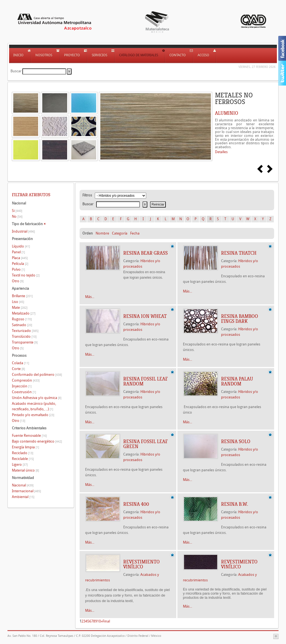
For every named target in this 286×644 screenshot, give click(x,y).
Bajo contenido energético (37, 441)
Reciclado (23, 453)
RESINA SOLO (236, 441)
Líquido (21, 246)
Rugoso (22, 319)
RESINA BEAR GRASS (145, 253)
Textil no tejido (26, 275)
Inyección (22, 386)
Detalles (221, 152)
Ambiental (23, 497)
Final (106, 621)
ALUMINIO (227, 113)
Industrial (23, 231)
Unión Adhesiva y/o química (37, 398)
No (17, 216)
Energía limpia (25, 447)
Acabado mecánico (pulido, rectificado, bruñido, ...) (34, 406)
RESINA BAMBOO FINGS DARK (240, 319)
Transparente (25, 342)
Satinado (22, 325)
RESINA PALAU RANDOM (237, 381)
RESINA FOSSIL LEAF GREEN (145, 444)
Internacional (26, 491)
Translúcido (24, 336)
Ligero (20, 465)
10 (99, 621)
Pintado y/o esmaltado (33, 415)
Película (20, 264)
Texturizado (25, 331)
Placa (20, 258)
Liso (18, 302)
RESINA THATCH (239, 253)
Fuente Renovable (29, 436)
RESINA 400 (136, 504)
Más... (90, 297)
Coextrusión (24, 392)
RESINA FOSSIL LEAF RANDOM (145, 381)
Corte (18, 369)
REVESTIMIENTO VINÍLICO (141, 564)
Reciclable (23, 459)
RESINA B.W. (235, 504)
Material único (25, 470)
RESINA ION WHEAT (145, 316)
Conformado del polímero (37, 375)
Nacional (23, 485)
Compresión (26, 380)
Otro (18, 281)
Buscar (16, 71)
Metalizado (24, 313)
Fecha (135, 233)
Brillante (22, 296)
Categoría (120, 233)
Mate (20, 308)
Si (17, 211)
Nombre (102, 233)
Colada (20, 363)
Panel (18, 252)
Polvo (18, 269)
